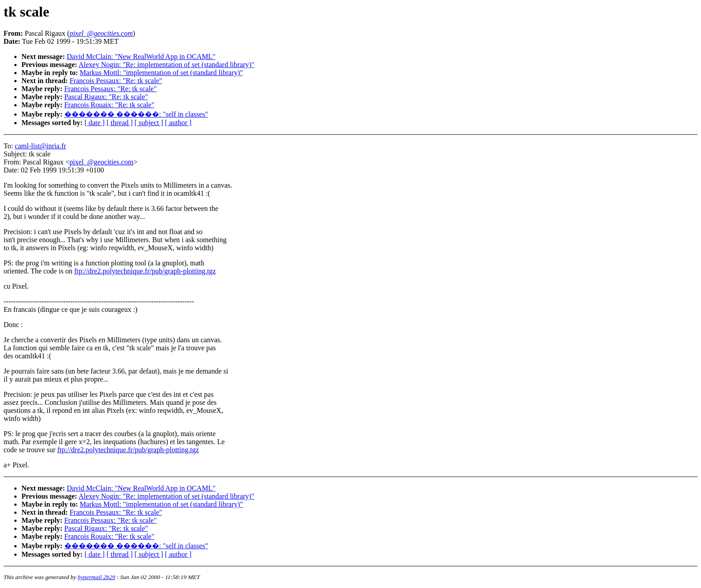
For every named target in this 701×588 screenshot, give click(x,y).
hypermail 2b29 (97, 577)
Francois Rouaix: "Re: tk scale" (109, 105)
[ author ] (178, 123)
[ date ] (95, 123)
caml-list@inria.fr (40, 146)
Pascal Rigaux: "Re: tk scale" (106, 97)
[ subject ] (149, 123)
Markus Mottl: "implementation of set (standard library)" (161, 73)
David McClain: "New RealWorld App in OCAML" (141, 57)
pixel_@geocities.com (101, 162)
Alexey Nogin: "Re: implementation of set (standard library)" (167, 65)
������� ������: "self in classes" (136, 114)
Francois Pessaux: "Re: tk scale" (116, 81)
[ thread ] (120, 123)
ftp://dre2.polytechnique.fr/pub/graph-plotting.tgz (145, 271)
